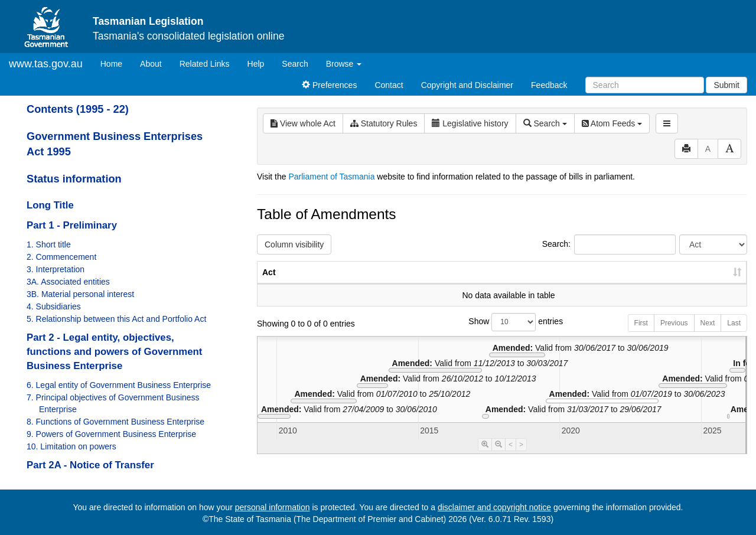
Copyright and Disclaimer (467, 85)
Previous (674, 335)
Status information (74, 179)
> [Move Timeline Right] (521, 456)
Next (708, 335)
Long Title (50, 205)
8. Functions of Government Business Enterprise (115, 422)
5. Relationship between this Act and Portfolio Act (116, 319)
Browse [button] (344, 64)
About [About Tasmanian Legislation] (151, 64)
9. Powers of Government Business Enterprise (111, 434)
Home (116, 63)
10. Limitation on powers (71, 446)
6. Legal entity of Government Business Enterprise (119, 385)
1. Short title (49, 244)
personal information (273, 507)
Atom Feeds (612, 123)
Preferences (329, 85)
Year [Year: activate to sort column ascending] (604, 284)
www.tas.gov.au (46, 64)
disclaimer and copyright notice (494, 507)
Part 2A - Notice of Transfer (90, 465)
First (641, 335)
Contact (389, 85)
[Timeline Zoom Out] (498, 456)
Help (256, 64)
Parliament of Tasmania (331, 177)
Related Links (205, 64)
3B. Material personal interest (80, 294)
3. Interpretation (56, 269)
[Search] (645, 85)
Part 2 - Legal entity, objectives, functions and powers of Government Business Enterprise (114, 352)
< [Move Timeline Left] (511, 456)
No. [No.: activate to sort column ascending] (550, 284)
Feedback (549, 85)
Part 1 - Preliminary (72, 225)
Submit (726, 85)
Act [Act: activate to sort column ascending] (269, 284)
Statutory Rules (384, 123)
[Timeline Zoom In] (485, 456)
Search (295, 64)
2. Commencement (61, 257)
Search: (609, 244)
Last (734, 335)
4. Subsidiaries (54, 306)
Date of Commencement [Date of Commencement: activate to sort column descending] (685, 278)
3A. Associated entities (68, 282)
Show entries (502, 334)
